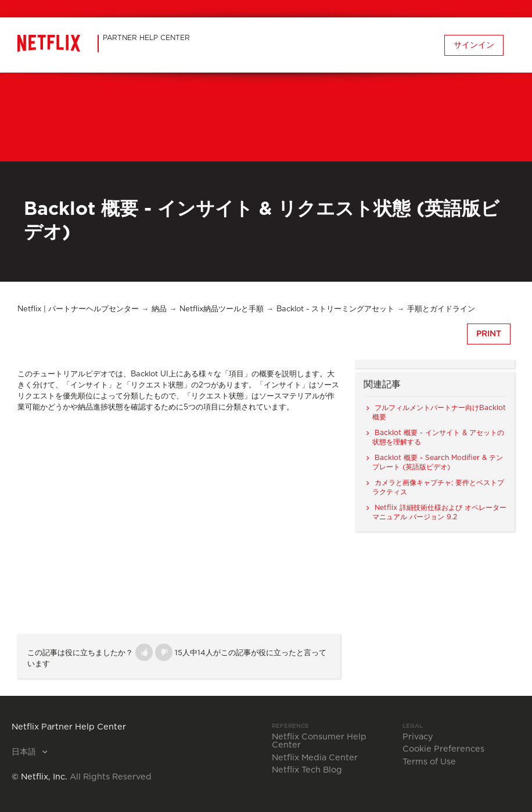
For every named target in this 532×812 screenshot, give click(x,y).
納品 (159, 309)
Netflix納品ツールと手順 (222, 309)
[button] (144, 652)
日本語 (25, 752)
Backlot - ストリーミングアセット (335, 309)
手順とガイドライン (441, 309)
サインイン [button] (474, 45)
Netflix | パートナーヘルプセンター (78, 309)
